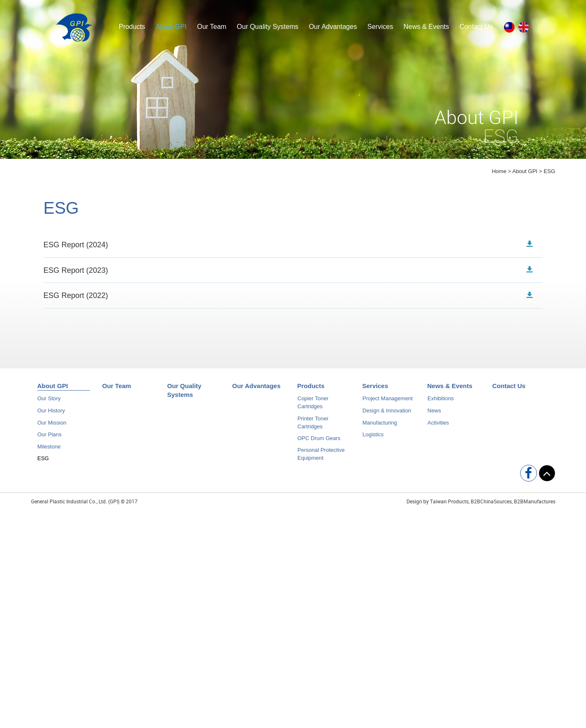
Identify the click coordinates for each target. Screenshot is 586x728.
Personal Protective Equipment (321, 457)
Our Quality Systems (268, 27)
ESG (43, 462)
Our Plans (49, 438)
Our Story (49, 402)
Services (380, 27)
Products (132, 27)
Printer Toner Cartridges (313, 425)
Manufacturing (380, 426)
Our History (51, 414)
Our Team (212, 27)
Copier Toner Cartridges (313, 406)
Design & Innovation (387, 414)
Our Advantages (333, 27)
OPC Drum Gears (319, 441)
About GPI (171, 27)
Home (499, 171)
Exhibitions (441, 402)
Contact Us (476, 27)
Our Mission (52, 426)
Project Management (388, 402)
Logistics (373, 438)
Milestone (49, 449)
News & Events (426, 27)
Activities (438, 426)
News (434, 414)
